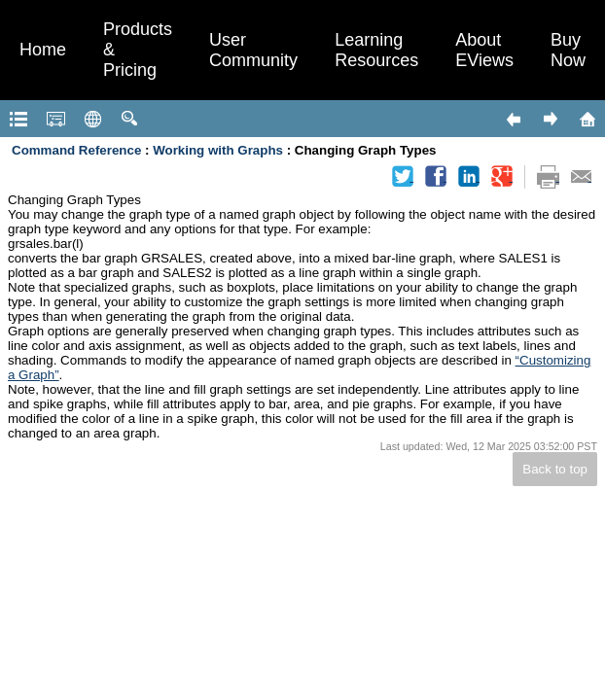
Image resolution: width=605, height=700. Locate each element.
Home (43, 50)
